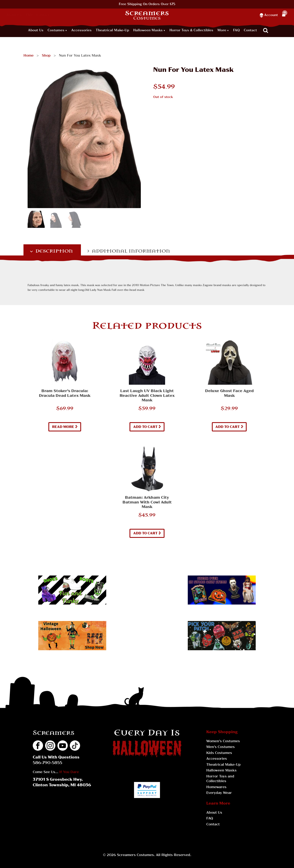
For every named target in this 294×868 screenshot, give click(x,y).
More (222, 30)
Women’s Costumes (223, 741)
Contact (43, 15)
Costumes (56, 30)
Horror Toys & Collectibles (191, 30)
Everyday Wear (219, 793)
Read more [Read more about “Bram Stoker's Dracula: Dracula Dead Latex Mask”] (63, 427)
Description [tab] (53, 251)
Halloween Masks (148, 30)
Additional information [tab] (130, 251)
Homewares (216, 787)
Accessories (81, 30)
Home (29, 56)
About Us (14, 15)
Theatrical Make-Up (112, 30)
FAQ (29, 15)
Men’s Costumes (220, 747)
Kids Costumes (219, 753)
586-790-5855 (47, 763)
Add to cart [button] (145, 427)
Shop (46, 56)
